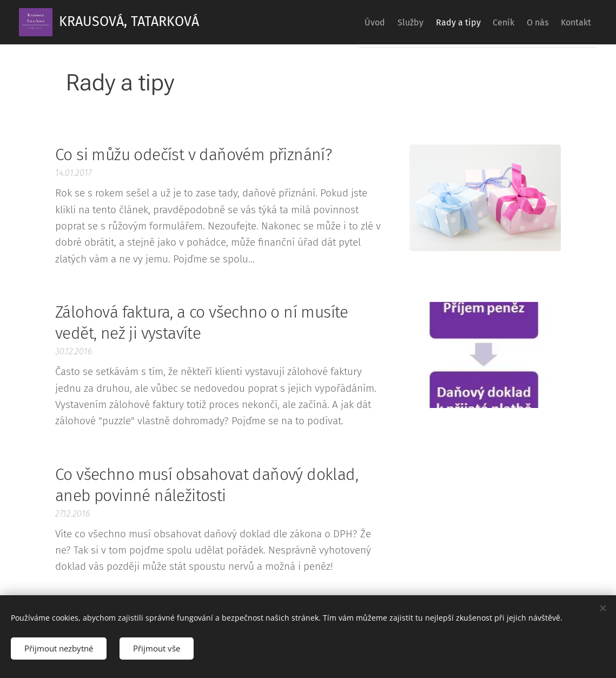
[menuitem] (335, 22)
